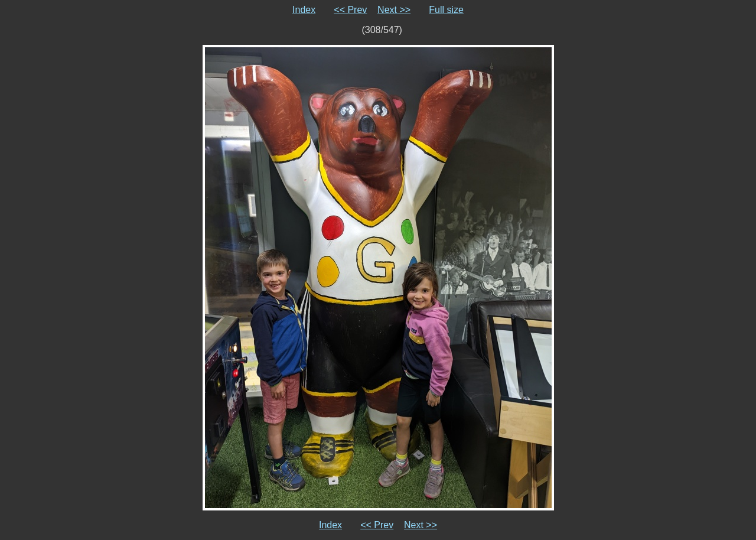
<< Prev (350, 10)
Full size (446, 10)
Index (304, 10)
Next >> (394, 10)
